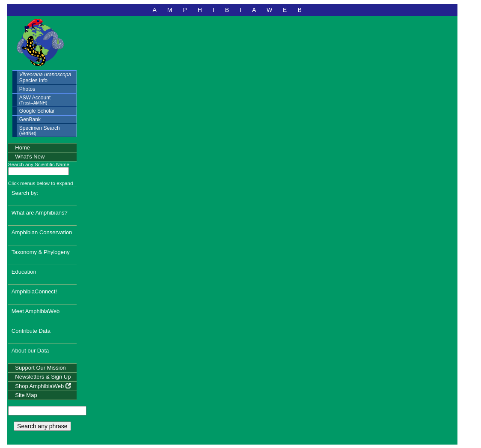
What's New (30, 157)
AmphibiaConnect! (34, 291)
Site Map (26, 395)
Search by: (25, 193)
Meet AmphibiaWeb (36, 311)
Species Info (45, 78)
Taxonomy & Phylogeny (41, 252)
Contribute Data (31, 331)
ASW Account (35, 100)
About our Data (30, 351)
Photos (27, 89)
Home (22, 148)
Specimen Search (40, 130)
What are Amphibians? (40, 213)
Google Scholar (37, 111)
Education (24, 272)
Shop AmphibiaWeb (43, 386)
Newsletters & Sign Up (43, 377)
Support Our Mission (40, 368)
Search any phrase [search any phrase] (42, 426)
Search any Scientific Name (39, 164)
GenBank (30, 119)
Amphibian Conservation (42, 232)
